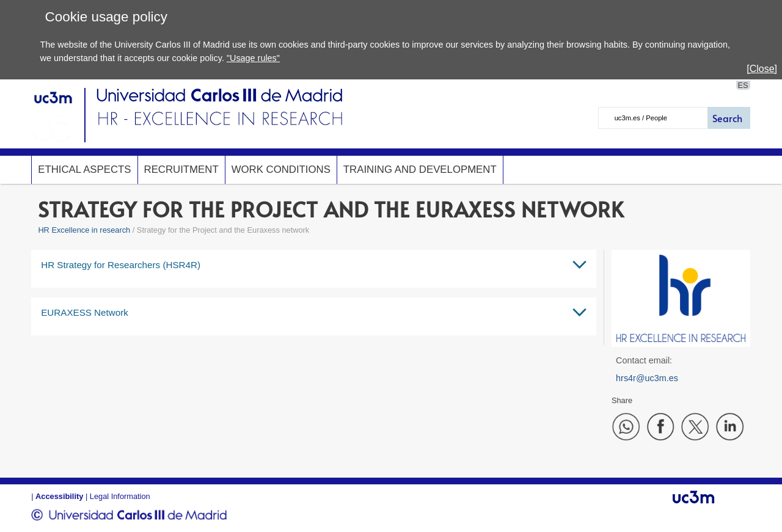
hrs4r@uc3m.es (647, 378)
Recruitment (181, 169)
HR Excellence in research (84, 230)
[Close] (762, 69)
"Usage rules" (253, 58)
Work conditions (281, 169)
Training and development (420, 169)
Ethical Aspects (84, 169)
